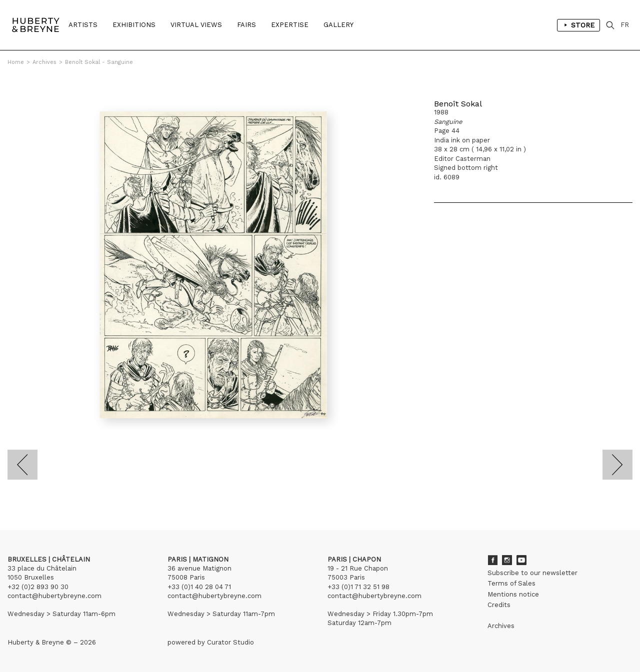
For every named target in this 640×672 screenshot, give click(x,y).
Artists (83, 25)
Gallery (338, 25)
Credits (499, 605)
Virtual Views (196, 25)
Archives (44, 62)
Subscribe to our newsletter (532, 573)
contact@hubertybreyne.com (54, 596)
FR (625, 25)
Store (578, 25)
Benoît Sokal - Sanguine (99, 62)
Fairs (246, 25)
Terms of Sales (511, 583)
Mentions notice (513, 594)
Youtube (521, 560)
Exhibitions (134, 25)
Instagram (507, 560)
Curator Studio (230, 642)
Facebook (492, 560)
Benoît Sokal (458, 104)
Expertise (290, 25)
